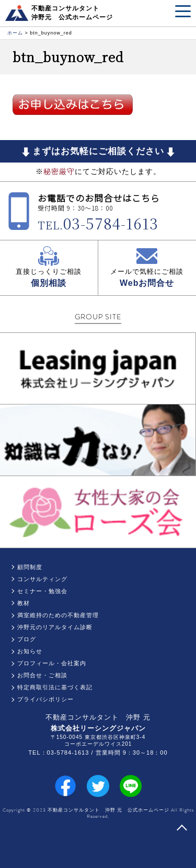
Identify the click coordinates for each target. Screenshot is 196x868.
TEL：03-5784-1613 (59, 753)
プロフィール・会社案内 (52, 663)
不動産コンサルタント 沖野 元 (98, 717)
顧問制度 (30, 567)
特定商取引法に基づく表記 (55, 687)
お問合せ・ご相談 (42, 675)
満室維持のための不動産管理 (58, 615)
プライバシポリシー (45, 699)
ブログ (27, 639)
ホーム (15, 33)
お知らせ (30, 651)
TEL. (98, 225)
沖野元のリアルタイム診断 (55, 627)
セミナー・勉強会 (42, 591)
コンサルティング (42, 579)
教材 (24, 603)
